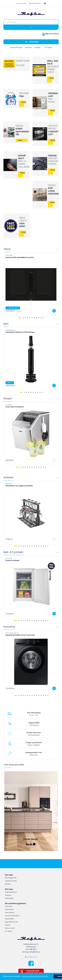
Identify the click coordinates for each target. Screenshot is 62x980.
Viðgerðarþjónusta (11, 892)
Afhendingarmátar (11, 878)
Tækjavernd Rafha (11, 881)
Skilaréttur (8, 895)
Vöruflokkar (32, 42)
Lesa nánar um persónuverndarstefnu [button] (35, 976)
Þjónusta (28, 47)
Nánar (52, 78)
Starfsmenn (9, 906)
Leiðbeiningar (9, 898)
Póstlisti (7, 925)
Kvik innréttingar (16, 47)
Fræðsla (37, 47)
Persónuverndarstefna (12, 916)
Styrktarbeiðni (9, 919)
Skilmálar (8, 884)
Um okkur (48, 47)
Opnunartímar (9, 909)
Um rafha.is (9, 931)
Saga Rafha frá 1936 (11, 922)
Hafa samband (35, 3)
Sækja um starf (10, 928)
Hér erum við (21, 3)
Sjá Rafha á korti (31, 957)
